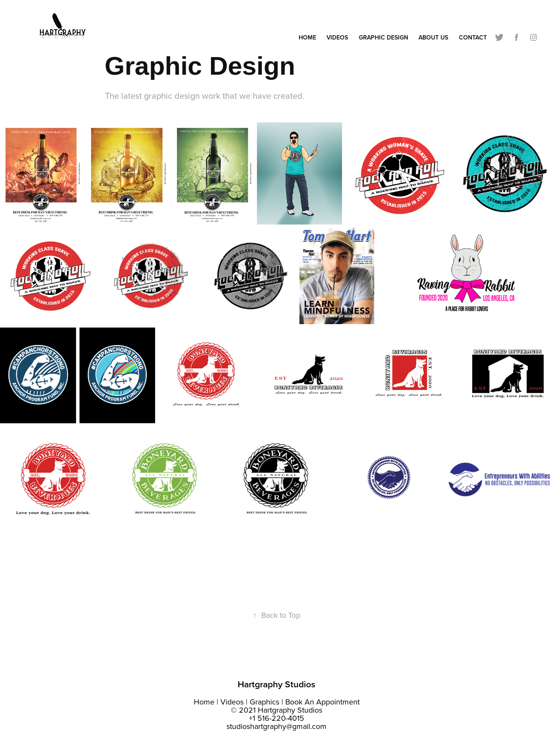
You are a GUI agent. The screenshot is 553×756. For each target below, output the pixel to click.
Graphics (264, 702)
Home (307, 37)
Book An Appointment (322, 702)
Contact (473, 37)
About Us (433, 37)
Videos (337, 37)
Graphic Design (383, 37)
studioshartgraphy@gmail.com (276, 726)
